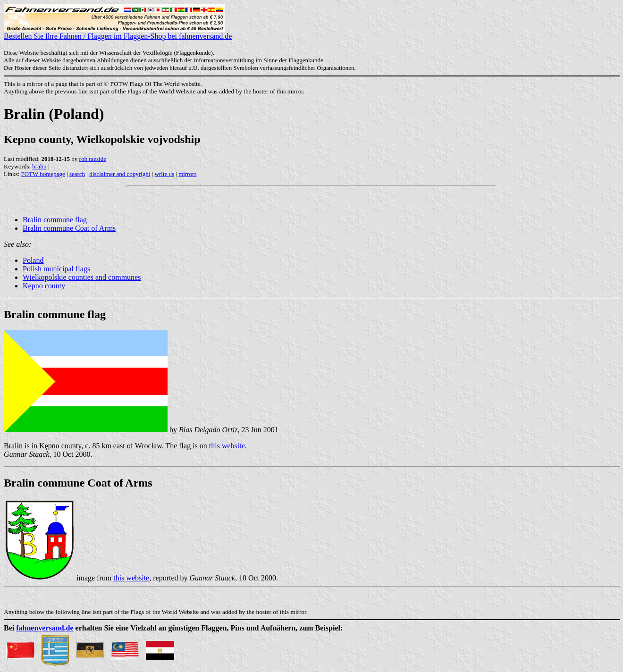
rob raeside (93, 159)
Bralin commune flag (55, 220)
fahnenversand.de (45, 628)
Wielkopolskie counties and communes (82, 277)
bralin (39, 166)
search (77, 174)
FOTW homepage (43, 174)
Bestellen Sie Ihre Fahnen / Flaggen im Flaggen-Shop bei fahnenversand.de (118, 33)
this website (227, 446)
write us (165, 174)
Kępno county (44, 286)
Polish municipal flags (56, 269)
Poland (33, 260)
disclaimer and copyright (120, 174)
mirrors (187, 174)
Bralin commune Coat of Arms (69, 228)
